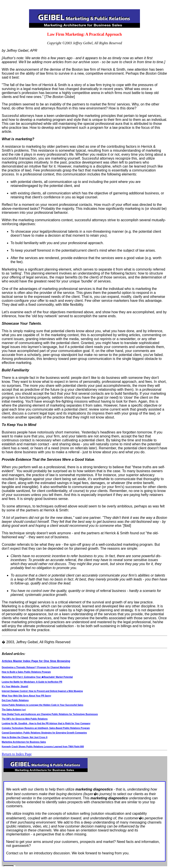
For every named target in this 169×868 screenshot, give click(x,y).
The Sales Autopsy (14, 710)
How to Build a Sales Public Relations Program (26, 672)
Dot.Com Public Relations (15, 700)
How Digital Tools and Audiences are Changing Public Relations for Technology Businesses (50, 714)
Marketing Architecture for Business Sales (24, 742)
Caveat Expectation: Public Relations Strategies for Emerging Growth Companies (44, 733)
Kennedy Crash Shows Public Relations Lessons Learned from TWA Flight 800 (43, 747)
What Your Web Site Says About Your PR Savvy (26, 696)
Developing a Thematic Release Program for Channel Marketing (36, 667)
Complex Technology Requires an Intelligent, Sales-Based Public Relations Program (46, 728)
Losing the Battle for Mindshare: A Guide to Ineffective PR (32, 682)
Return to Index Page (17, 754)
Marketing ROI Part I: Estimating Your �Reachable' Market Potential (37, 677)
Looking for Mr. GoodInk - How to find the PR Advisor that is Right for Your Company (46, 723)
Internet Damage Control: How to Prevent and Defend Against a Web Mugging (42, 691)
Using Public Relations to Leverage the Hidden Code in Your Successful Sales (42, 705)
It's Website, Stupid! (15, 686)
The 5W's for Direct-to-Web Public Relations (25, 719)
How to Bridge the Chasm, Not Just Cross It (25, 737)
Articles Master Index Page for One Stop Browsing (36, 661)
